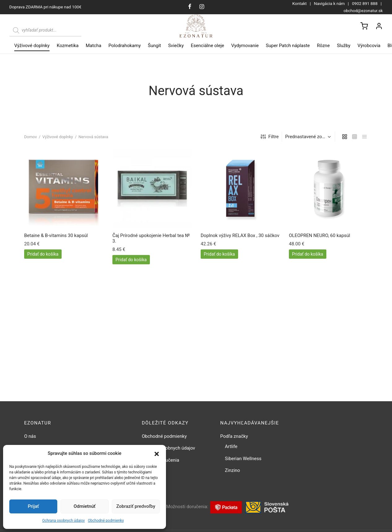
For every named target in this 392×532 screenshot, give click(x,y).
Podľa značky (234, 437)
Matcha (94, 46)
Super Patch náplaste (288, 46)
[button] (157, 454)
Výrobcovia (369, 46)
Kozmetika (68, 46)
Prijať (33, 506)
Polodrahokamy (124, 46)
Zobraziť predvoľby (136, 506)
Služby (344, 46)
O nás (30, 437)
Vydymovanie (245, 46)
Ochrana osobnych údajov (63, 521)
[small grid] (355, 138)
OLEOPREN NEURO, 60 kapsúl (320, 237)
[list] (364, 138)
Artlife (231, 448)
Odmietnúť (85, 506)
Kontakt (299, 3)
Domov (30, 138)
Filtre (270, 138)
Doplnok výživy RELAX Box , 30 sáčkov (240, 237)
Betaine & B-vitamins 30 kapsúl (56, 237)
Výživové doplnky (32, 46)
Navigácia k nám (329, 3)
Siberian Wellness (243, 460)
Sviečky (176, 46)
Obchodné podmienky (106, 521)
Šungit (155, 46)
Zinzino (232, 472)
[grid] (345, 138)
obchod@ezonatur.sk (363, 11)
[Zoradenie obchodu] (309, 138)
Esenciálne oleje (207, 46)
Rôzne (323, 46)
